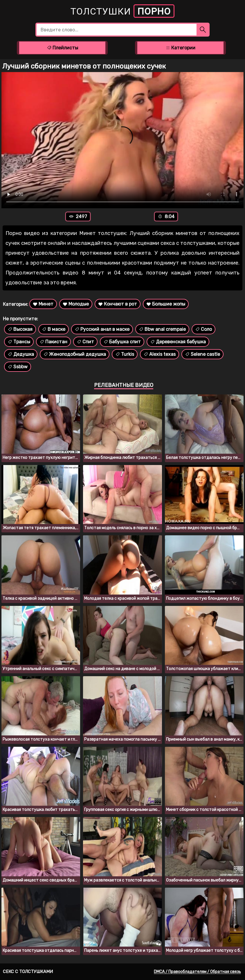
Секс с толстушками (28, 972)
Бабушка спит (122, 342)
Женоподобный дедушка (75, 354)
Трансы (19, 342)
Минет (43, 304)
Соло (203, 329)
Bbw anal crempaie (162, 329)
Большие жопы (166, 304)
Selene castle (202, 354)
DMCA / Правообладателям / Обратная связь (197, 972)
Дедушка (21, 354)
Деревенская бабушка (178, 342)
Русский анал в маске (102, 329)
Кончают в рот (118, 304)
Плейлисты (62, 48)
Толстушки (123, 11)
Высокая (20, 329)
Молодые (76, 304)
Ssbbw (18, 367)
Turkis (125, 354)
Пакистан (53, 342)
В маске (54, 329)
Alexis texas (160, 354)
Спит (85, 342)
